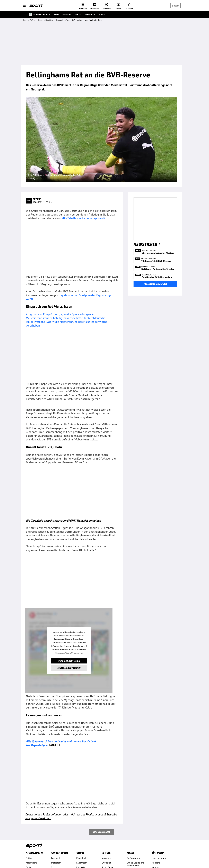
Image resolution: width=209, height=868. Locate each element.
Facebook (56, 858)
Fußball (30, 858)
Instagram (56, 863)
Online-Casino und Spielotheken (135, 864)
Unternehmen (159, 858)
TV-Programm (134, 858)
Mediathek (81, 858)
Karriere (156, 863)
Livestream (82, 863)
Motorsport (31, 863)
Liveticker (106, 863)
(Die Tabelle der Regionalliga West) (84, 218)
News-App (106, 858)
